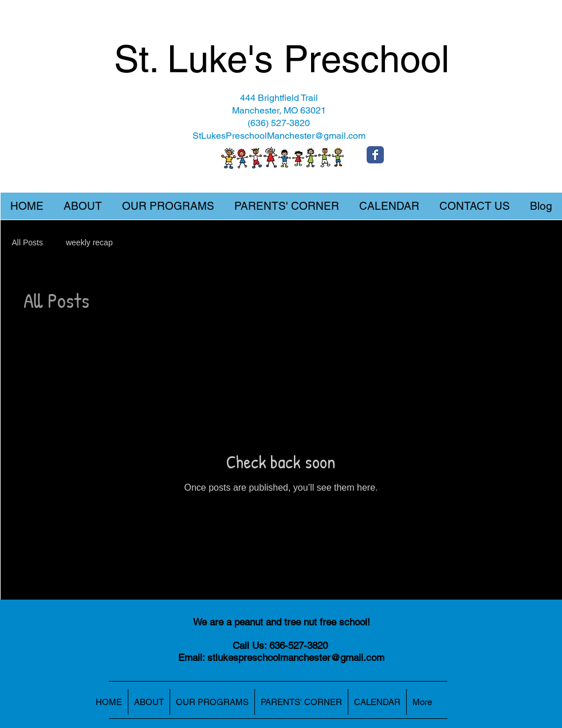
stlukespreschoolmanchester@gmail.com (296, 657)
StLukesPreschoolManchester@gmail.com (279, 136)
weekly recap (89, 242)
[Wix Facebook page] (375, 155)
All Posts (27, 242)
